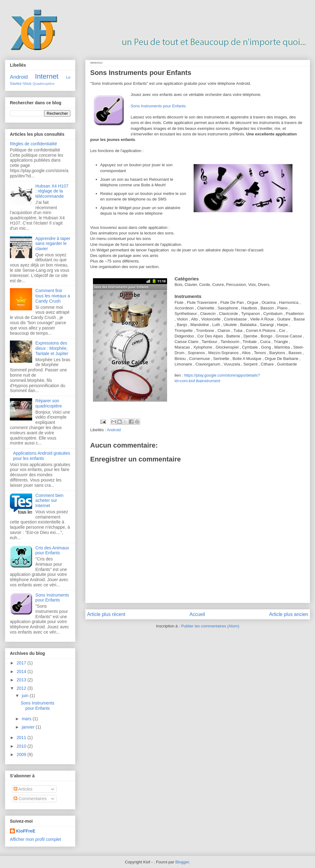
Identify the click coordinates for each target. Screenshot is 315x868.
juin (26, 696)
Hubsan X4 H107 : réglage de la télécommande (52, 191)
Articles (23, 789)
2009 (22, 754)
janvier (29, 727)
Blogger (182, 862)
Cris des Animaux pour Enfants (52, 550)
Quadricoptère (44, 84)
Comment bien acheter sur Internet (50, 501)
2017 (22, 663)
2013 (22, 680)
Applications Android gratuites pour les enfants (42, 456)
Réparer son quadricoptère (49, 403)
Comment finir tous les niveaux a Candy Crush (53, 296)
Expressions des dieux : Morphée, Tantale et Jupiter (52, 348)
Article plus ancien (289, 614)
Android (114, 430)
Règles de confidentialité (34, 144)
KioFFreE (26, 831)
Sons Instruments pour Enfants (158, 106)
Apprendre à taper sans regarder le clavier (53, 244)
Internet (47, 76)
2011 (22, 738)
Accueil (197, 614)
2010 (22, 746)
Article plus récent (106, 614)
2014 (22, 672)
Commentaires (30, 799)
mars (27, 719)
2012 (22, 688)
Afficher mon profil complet (35, 839)
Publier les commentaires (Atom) (210, 626)
